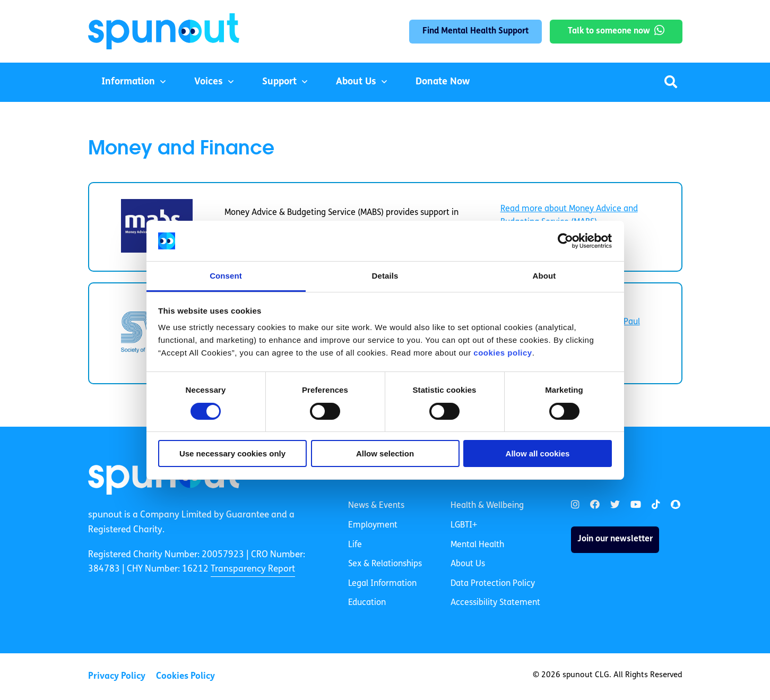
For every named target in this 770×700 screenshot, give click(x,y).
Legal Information (382, 584)
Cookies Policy (185, 676)
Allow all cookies (538, 453)
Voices (209, 82)
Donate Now (443, 82)
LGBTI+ (464, 525)
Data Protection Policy (493, 584)
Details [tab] (385, 276)
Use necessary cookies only (232, 453)
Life (355, 545)
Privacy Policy (117, 676)
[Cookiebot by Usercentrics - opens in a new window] (565, 241)
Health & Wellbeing (487, 506)
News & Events (376, 506)
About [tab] (544, 276)
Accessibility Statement (495, 603)
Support (279, 82)
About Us (356, 82)
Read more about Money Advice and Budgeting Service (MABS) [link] (569, 216)
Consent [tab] (226, 276)
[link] (575, 505)
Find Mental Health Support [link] (475, 31)
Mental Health (477, 545)
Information (128, 82)
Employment (373, 525)
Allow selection (385, 453)
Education (367, 603)
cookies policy (503, 353)
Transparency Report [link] (253, 569)
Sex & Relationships (385, 564)
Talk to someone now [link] (609, 31)
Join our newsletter (615, 539)
